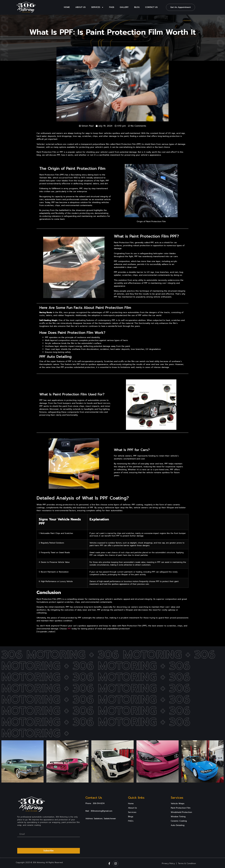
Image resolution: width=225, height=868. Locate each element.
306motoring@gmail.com (101, 811)
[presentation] (39, 842)
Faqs (112, 7)
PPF (69, 629)
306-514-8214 (99, 803)
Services (97, 7)
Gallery (124, 7)
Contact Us (151, 7)
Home (67, 7)
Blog (137, 7)
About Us (80, 7)
